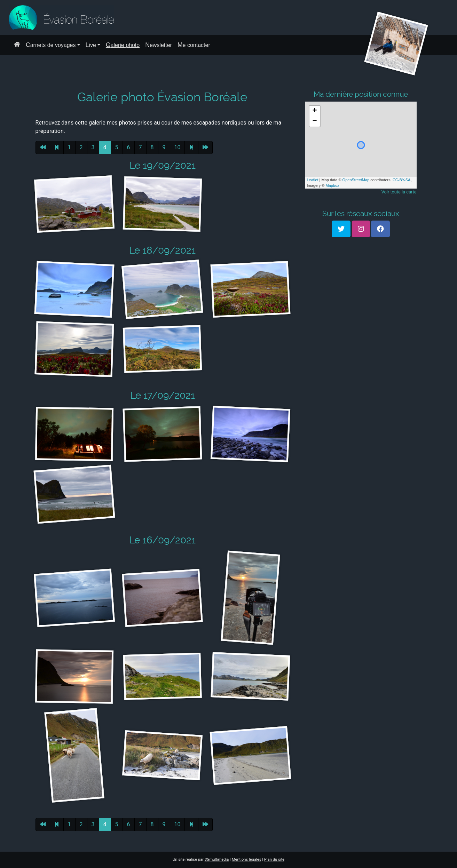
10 (178, 147)
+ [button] (314, 111)
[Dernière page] (205, 148)
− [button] (314, 121)
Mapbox (332, 185)
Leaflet (313, 180)
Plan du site (274, 859)
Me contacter (194, 45)
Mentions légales (247, 859)
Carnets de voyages (51, 45)
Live (91, 45)
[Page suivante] (191, 148)
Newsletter (159, 45)
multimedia (217, 859)
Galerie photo (123, 45)
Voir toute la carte (399, 192)
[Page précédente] (57, 148)
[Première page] (43, 148)
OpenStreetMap (356, 180)
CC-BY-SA (402, 180)
